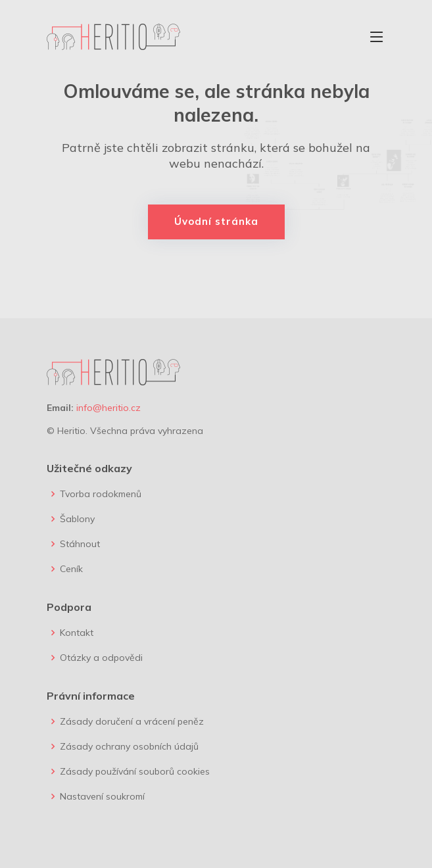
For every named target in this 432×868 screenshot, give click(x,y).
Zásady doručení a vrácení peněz (132, 721)
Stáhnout (80, 544)
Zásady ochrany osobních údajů (129, 746)
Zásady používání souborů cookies (135, 771)
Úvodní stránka (216, 221)
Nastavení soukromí (102, 796)
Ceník (71, 569)
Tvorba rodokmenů (101, 494)
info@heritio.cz (108, 408)
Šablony (77, 519)
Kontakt (77, 633)
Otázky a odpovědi (101, 658)
